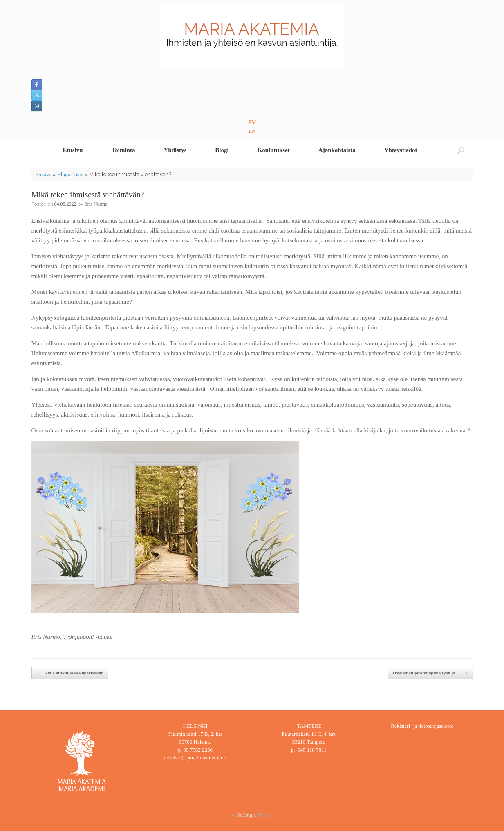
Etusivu (73, 150)
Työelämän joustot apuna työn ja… (430, 673)
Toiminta (123, 150)
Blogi (222, 150)
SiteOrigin (246, 815)
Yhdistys (175, 150)
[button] (461, 150)
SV (252, 122)
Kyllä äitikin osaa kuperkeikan (70, 673)
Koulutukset (274, 150)
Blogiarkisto (70, 174)
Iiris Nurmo (96, 204)
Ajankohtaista (337, 150)
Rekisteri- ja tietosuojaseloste (422, 726)
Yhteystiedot (401, 150)
